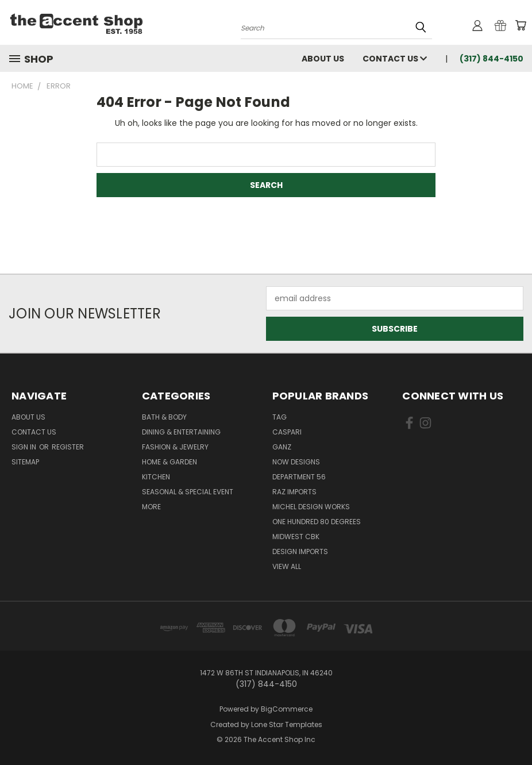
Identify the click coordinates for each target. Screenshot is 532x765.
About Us (323, 59)
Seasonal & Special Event (188, 492)
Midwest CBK (296, 537)
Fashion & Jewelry (175, 447)
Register (68, 447)
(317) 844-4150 (491, 59)
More (151, 507)
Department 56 (299, 477)
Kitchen (156, 477)
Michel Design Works (311, 507)
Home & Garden (169, 462)
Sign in (25, 447)
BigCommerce (287, 709)
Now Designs (296, 462)
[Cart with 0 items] (521, 25)
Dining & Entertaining (181, 432)
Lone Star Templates (287, 724)
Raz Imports (294, 492)
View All (287, 566)
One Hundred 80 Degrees (317, 522)
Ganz (282, 447)
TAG (280, 417)
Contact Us (395, 59)
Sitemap (25, 462)
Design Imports (300, 551)
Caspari (287, 432)
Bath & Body (164, 417)
